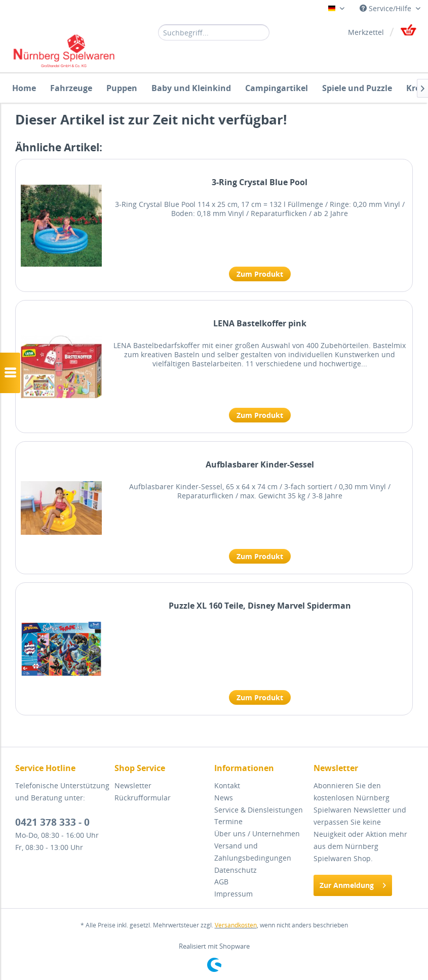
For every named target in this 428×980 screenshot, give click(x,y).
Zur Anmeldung (353, 884)
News (224, 798)
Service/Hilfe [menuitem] (386, 8)
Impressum (234, 894)
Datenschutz (236, 870)
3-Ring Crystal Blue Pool (260, 182)
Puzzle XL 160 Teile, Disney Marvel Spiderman (260, 606)
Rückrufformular (143, 798)
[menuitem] (214, 32)
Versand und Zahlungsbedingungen (253, 852)
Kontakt (227, 785)
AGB (221, 882)
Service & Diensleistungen (259, 810)
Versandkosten (236, 925)
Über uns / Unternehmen (257, 834)
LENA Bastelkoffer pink (260, 324)
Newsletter (133, 785)
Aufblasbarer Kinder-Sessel (260, 465)
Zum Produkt (260, 274)
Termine (228, 821)
